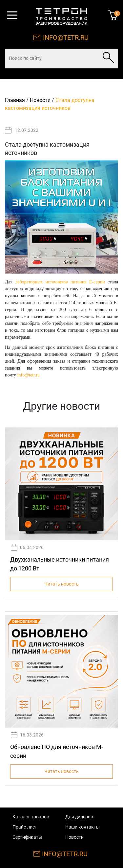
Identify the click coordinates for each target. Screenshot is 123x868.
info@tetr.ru (29, 375)
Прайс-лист (25, 827)
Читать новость (61, 584)
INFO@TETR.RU (66, 37)
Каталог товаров (31, 817)
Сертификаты (27, 837)
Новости (40, 100)
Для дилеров (79, 817)
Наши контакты (82, 827)
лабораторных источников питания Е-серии (60, 282)
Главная (15, 100)
